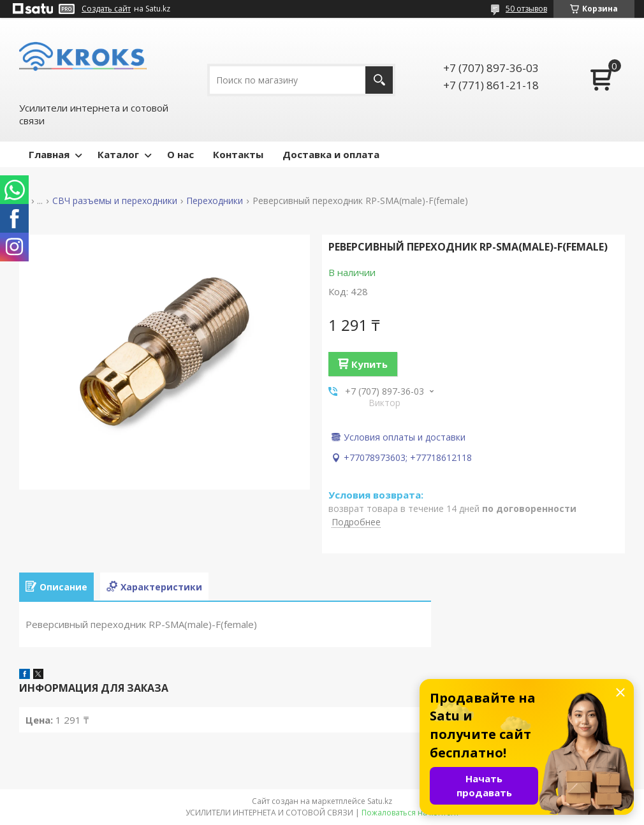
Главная (49, 154)
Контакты (238, 154)
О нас (180, 154)
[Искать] (379, 80)
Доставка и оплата (331, 154)
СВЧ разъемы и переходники (115, 201)
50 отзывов (526, 9)
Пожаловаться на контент (410, 813)
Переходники (215, 201)
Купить (370, 364)
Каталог (118, 154)
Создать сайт (106, 9)
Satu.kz (380, 801)
